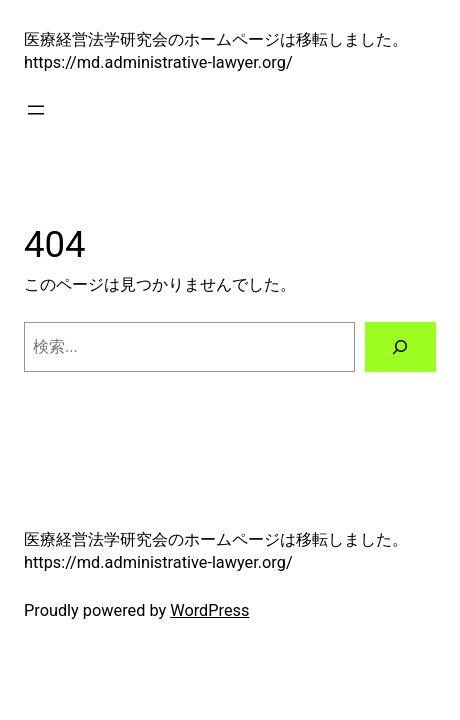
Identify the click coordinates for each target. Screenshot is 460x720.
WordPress (209, 610)
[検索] (401, 347)
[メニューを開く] (36, 110)
